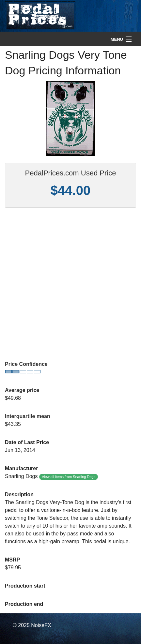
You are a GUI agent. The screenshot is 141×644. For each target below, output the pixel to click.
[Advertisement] (70, 285)
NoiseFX (41, 625)
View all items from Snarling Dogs (69, 477)
